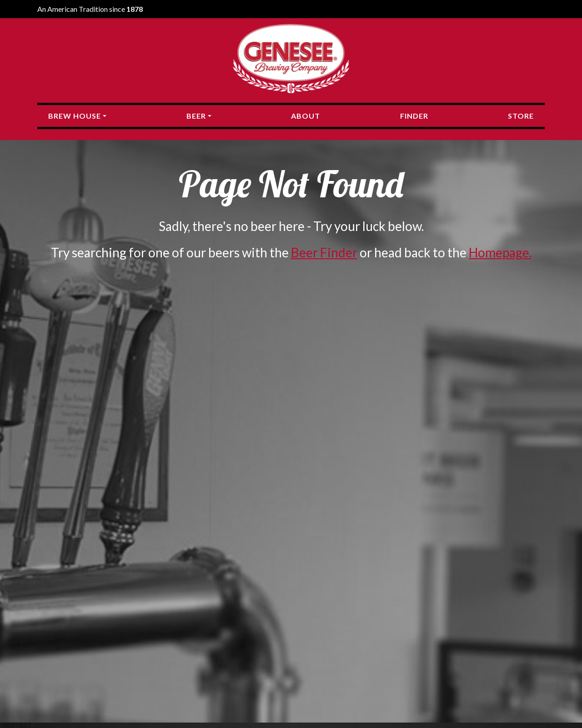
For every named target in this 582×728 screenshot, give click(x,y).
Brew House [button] (75, 116)
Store (521, 116)
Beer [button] (196, 116)
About (306, 116)
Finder (414, 116)
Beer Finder (324, 252)
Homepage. (500, 252)
